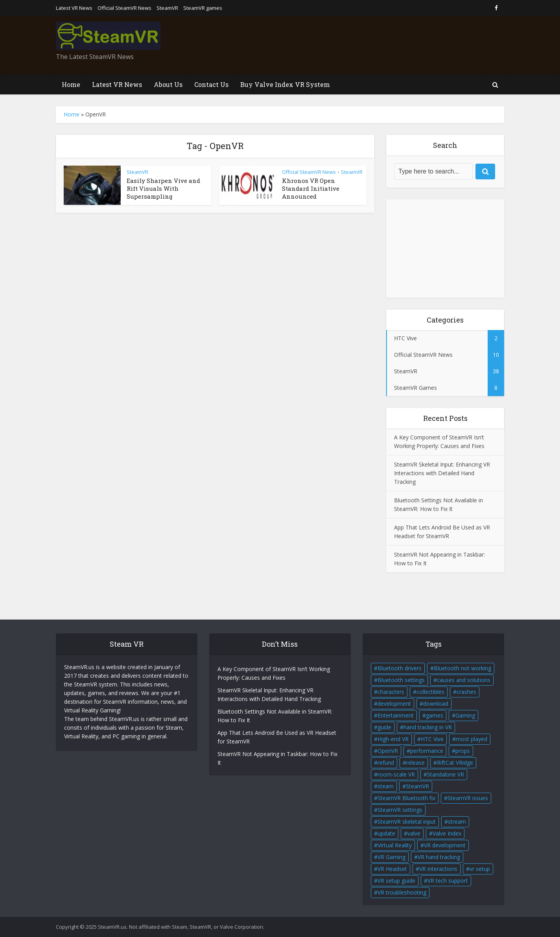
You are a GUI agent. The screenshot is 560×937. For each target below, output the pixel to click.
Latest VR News (74, 8)
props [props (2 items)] (463, 751)
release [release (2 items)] (415, 763)
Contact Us (211, 84)
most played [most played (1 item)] (472, 739)
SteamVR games (203, 8)
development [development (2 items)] (394, 704)
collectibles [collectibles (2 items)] (430, 692)
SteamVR (167, 8)
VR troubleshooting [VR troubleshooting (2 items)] (402, 892)
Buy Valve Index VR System (285, 84)
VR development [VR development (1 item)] (445, 845)
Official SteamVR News (124, 8)
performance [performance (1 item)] (427, 751)
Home (71, 84)
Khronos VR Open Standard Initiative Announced (311, 189)
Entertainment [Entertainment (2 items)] (396, 715)
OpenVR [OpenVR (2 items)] (388, 751)
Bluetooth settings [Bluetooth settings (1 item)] (401, 680)
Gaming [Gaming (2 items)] (465, 715)
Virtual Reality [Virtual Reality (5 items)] (395, 845)
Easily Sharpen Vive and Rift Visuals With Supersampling (163, 189)
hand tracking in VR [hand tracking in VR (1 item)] (428, 727)
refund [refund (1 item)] (386, 763)
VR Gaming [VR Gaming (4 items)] (391, 857)
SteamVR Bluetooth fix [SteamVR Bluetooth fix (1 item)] (406, 798)
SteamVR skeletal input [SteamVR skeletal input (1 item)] (407, 822)
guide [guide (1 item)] (384, 727)
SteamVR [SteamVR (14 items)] (417, 786)
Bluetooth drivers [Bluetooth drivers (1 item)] (400, 668)
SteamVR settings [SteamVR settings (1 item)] (400, 810)
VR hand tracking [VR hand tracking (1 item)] (439, 857)
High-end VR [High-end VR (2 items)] (393, 739)
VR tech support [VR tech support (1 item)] (448, 881)
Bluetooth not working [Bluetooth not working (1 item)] (462, 668)
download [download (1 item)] (436, 704)
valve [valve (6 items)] (414, 833)
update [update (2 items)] (386, 833)
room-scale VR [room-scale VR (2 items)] (396, 774)
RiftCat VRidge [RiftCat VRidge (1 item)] (455, 763)
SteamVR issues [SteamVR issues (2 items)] (468, 798)
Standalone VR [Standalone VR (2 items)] (446, 774)
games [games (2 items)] (435, 715)
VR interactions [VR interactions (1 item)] (438, 869)
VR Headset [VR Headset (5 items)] (392, 869)
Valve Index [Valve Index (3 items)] (447, 833)
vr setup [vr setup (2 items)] (480, 869)
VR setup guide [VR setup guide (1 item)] (396, 881)
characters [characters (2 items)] (391, 692)
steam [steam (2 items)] (386, 786)
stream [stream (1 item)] (457, 822)
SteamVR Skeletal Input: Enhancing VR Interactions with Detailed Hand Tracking (442, 473)
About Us (168, 84)
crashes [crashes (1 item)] (466, 692)
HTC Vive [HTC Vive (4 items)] (432, 739)
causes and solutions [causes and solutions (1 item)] (464, 680)
